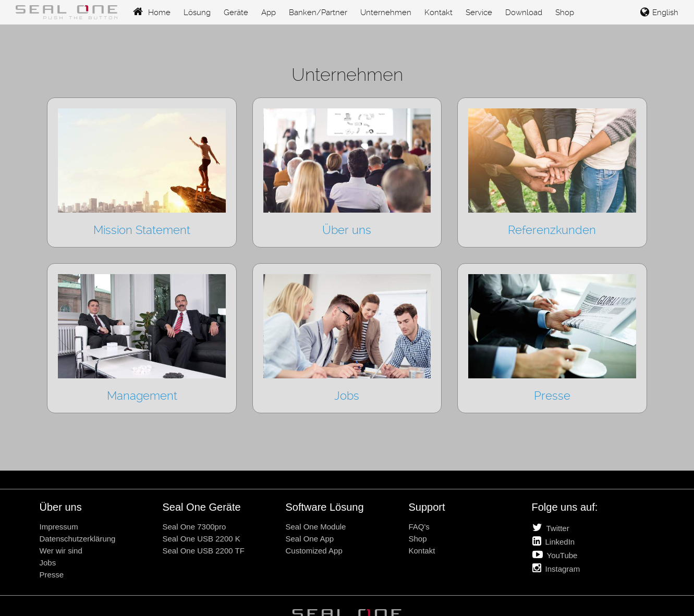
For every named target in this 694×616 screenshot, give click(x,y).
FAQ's (419, 527)
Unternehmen (386, 13)
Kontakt (439, 13)
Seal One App (310, 539)
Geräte (236, 13)
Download (524, 13)
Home (152, 13)
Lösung (197, 13)
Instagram (556, 568)
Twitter (551, 527)
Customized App (314, 551)
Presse (52, 575)
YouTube (555, 555)
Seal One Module (316, 527)
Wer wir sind (61, 551)
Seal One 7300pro (194, 527)
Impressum (59, 527)
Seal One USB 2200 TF (204, 551)
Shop (565, 13)
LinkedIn (554, 541)
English (659, 13)
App (269, 13)
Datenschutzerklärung (78, 539)
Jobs (48, 563)
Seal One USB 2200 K (202, 539)
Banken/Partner (318, 13)
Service (479, 13)
